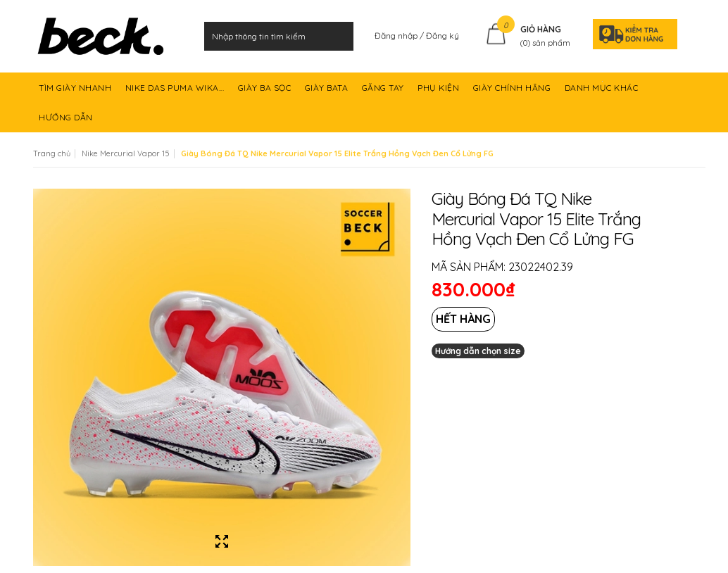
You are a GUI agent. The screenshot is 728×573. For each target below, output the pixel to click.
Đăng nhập (397, 36)
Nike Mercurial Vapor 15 (126, 153)
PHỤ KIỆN (440, 92)
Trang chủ (52, 153)
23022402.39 (541, 267)
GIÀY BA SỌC (266, 92)
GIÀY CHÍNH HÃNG (513, 92)
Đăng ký (443, 36)
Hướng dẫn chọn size (478, 351)
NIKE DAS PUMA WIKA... (176, 92)
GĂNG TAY (384, 92)
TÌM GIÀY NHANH (76, 92)
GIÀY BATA (328, 92)
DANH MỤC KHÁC (603, 92)
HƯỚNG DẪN (67, 122)
